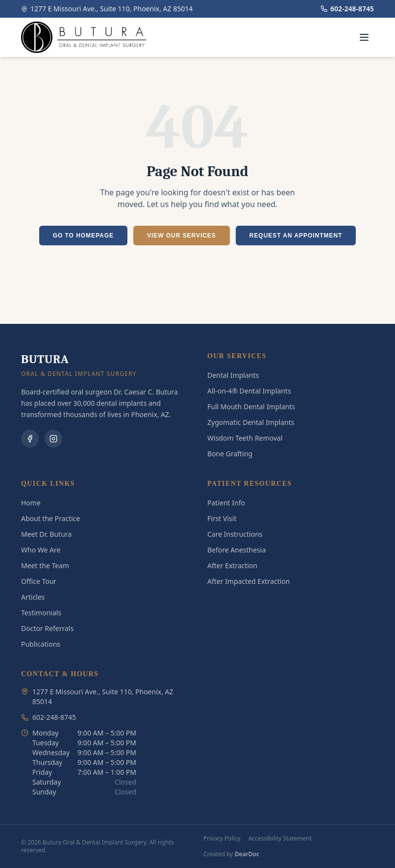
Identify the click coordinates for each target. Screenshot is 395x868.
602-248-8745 (347, 9)
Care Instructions (235, 534)
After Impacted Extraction (248, 581)
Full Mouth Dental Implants (251, 407)
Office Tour (39, 581)
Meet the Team (45, 566)
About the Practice (50, 518)
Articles (33, 597)
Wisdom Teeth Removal (245, 438)
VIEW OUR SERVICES (182, 236)
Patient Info (226, 503)
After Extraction (232, 566)
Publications (41, 644)
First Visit (222, 518)
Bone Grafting (230, 454)
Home (31, 503)
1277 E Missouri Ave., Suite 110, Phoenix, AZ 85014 (107, 9)
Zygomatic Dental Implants (251, 422)
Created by (231, 854)
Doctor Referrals (47, 628)
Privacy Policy (222, 839)
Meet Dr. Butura (46, 534)
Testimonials (41, 613)
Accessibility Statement (280, 839)
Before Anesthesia (236, 550)
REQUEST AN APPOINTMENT (296, 236)
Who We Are (41, 550)
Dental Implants (233, 375)
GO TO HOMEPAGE (83, 236)
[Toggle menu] (364, 37)
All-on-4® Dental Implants (249, 391)
